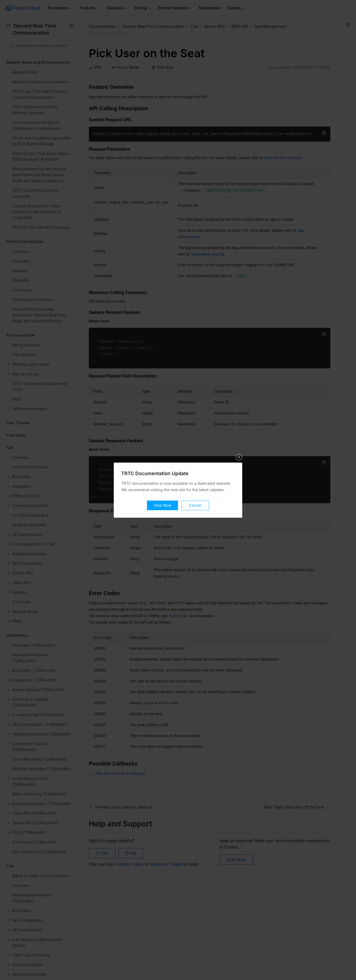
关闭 (239, 457)
